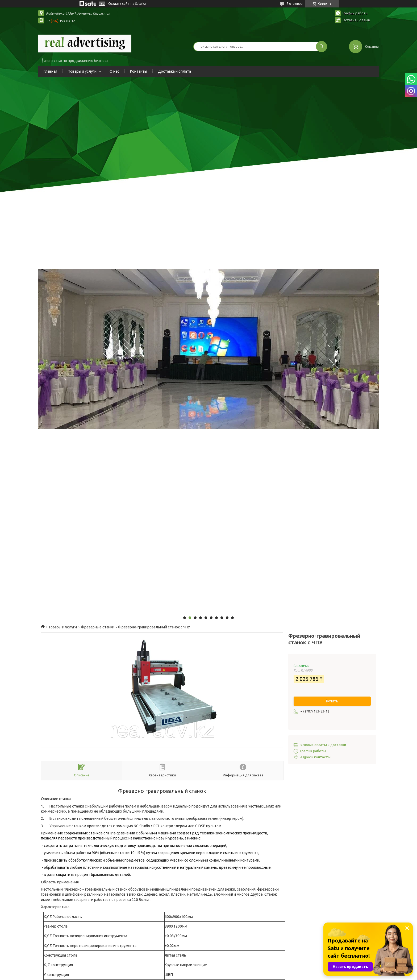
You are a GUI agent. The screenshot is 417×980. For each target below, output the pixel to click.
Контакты (139, 71)
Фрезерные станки (98, 627)
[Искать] (322, 47)
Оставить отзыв (356, 20)
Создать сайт (119, 4)
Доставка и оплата (174, 71)
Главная (50, 71)
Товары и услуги (82, 71)
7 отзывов (294, 4)
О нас (114, 71)
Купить (332, 701)
